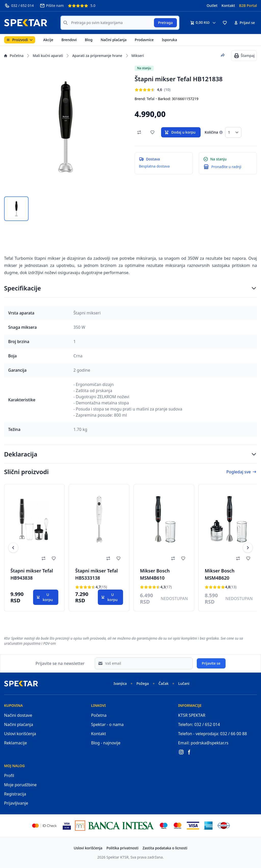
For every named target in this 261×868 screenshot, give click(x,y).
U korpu (44, 597)
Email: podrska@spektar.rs (203, 743)
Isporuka (169, 40)
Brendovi (69, 40)
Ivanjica (120, 683)
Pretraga (165, 23)
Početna (14, 56)
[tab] (16, 209)
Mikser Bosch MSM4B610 (155, 574)
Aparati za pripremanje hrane (97, 56)
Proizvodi (20, 40)
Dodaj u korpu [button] (180, 132)
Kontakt (228, 5)
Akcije (48, 40)
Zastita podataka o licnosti (165, 848)
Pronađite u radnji (226, 167)
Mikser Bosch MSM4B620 (220, 574)
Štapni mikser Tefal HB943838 (32, 574)
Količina (211, 132)
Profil (9, 776)
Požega (142, 683)
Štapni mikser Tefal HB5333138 (96, 574)
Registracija (15, 794)
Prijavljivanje (16, 803)
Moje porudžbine (20, 785)
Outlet (212, 5)
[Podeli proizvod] (223, 55)
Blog (89, 40)
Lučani (184, 683)
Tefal (151, 99)
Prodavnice (144, 40)
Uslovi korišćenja (20, 734)
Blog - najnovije (106, 743)
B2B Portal (248, 5)
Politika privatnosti (123, 848)
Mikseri (138, 56)
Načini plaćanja (114, 40)
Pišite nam (52, 6)
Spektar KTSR (118, 857)
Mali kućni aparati (48, 56)
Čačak (164, 683)
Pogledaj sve (242, 472)
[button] (225, 23)
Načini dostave (18, 715)
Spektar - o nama (107, 724)
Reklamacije (16, 743)
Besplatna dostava (154, 166)
